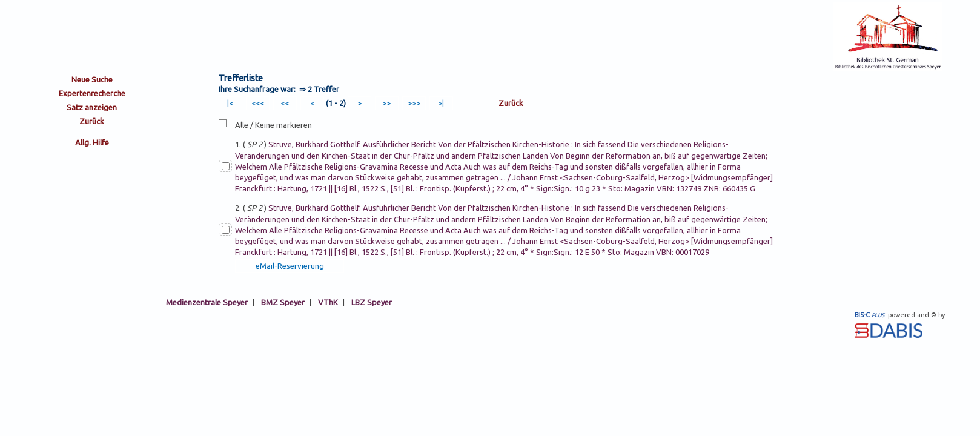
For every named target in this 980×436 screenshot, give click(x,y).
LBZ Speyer (372, 302)
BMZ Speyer (283, 302)
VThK (328, 302)
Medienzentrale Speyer (207, 302)
